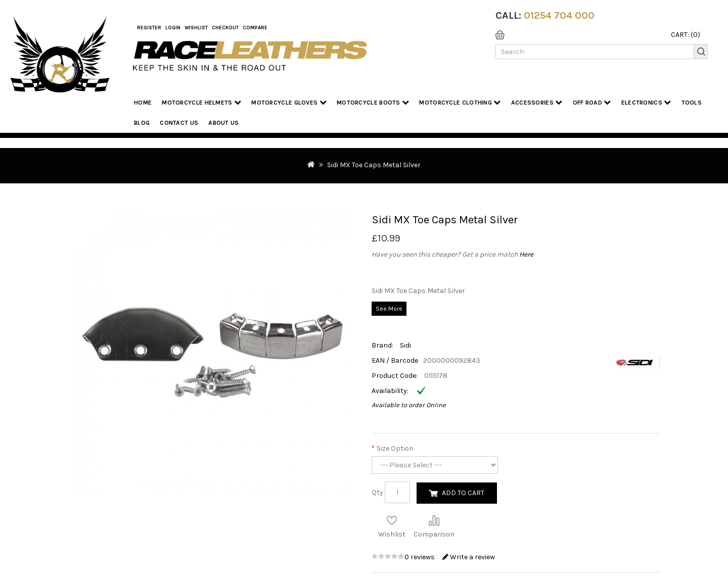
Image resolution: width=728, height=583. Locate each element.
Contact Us (179, 123)
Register (149, 28)
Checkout (225, 28)
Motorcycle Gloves (289, 102)
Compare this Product (434, 520)
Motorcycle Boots (373, 102)
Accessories (537, 102)
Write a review (469, 557)
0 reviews (420, 557)
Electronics (646, 102)
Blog (142, 123)
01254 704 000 (559, 15)
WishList (196, 28)
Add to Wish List (392, 520)
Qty (377, 492)
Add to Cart (463, 493)
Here (526, 254)
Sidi (405, 345)
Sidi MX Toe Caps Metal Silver (374, 165)
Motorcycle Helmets (201, 102)
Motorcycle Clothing (460, 102)
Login (173, 28)
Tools (692, 103)
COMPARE (255, 28)
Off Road (592, 102)
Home (143, 103)
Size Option (395, 448)
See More (389, 309)
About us (223, 123)
